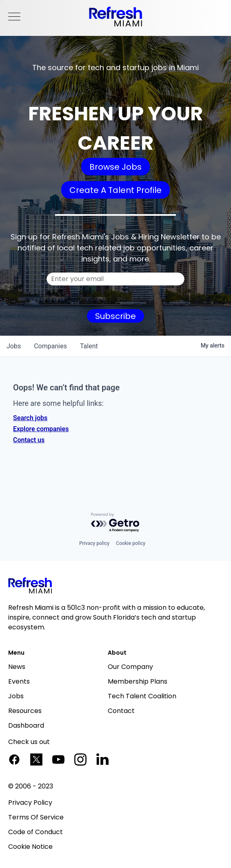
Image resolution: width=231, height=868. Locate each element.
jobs (14, 346)
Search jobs (30, 418)
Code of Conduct (36, 832)
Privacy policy (94, 543)
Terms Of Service (36, 817)
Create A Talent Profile (115, 190)
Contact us (29, 440)
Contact (121, 711)
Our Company (130, 667)
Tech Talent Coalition (142, 696)
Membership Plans (138, 681)
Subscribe (115, 316)
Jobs (16, 696)
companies (50, 346)
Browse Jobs (115, 167)
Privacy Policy (30, 803)
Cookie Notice (30, 847)
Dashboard (26, 725)
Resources (25, 711)
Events (19, 681)
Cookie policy (131, 543)
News (17, 667)
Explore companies (41, 429)
